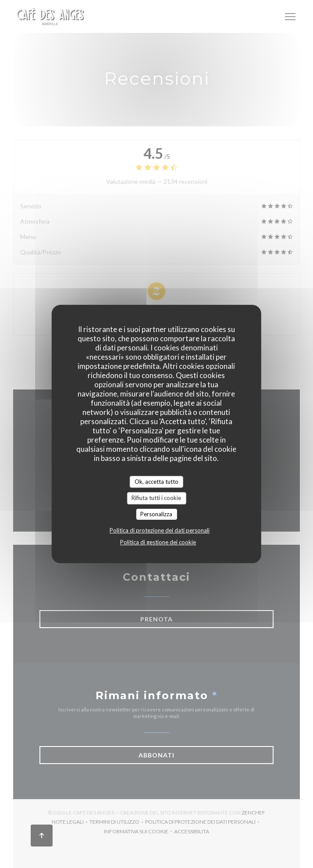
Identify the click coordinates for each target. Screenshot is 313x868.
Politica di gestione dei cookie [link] (158, 542)
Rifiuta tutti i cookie (156, 498)
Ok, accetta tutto (156, 482)
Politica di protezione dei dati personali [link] (160, 530)
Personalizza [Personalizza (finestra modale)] (156, 514)
